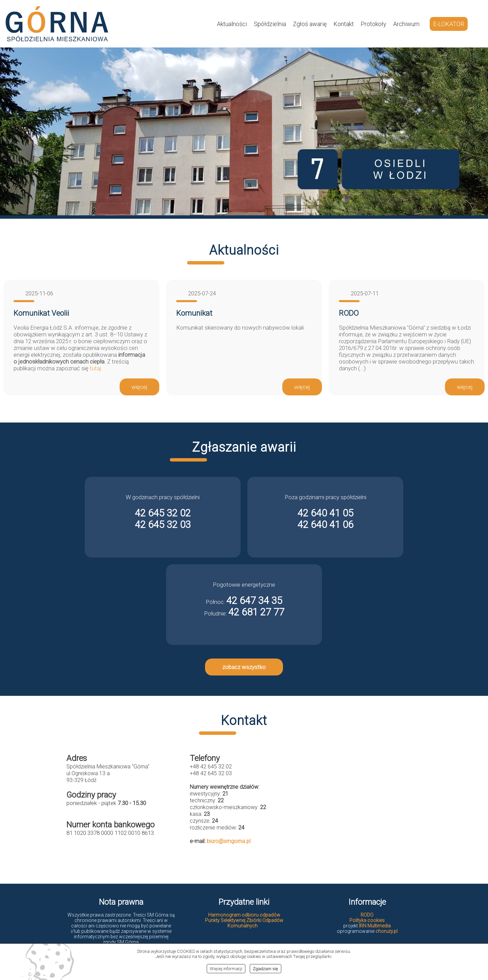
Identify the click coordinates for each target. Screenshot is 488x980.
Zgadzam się (265, 969)
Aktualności (232, 24)
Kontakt (344, 24)
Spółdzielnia (270, 24)
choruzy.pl (387, 931)
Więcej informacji (226, 969)
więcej (139, 387)
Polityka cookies (367, 920)
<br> (367, 808)
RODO (367, 915)
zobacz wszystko (244, 667)
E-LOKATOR (449, 24)
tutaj (96, 368)
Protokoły (373, 24)
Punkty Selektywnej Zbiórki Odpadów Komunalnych (244, 923)
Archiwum (406, 24)
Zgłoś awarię (310, 24)
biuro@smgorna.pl (229, 841)
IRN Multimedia (375, 926)
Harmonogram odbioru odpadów (244, 915)
